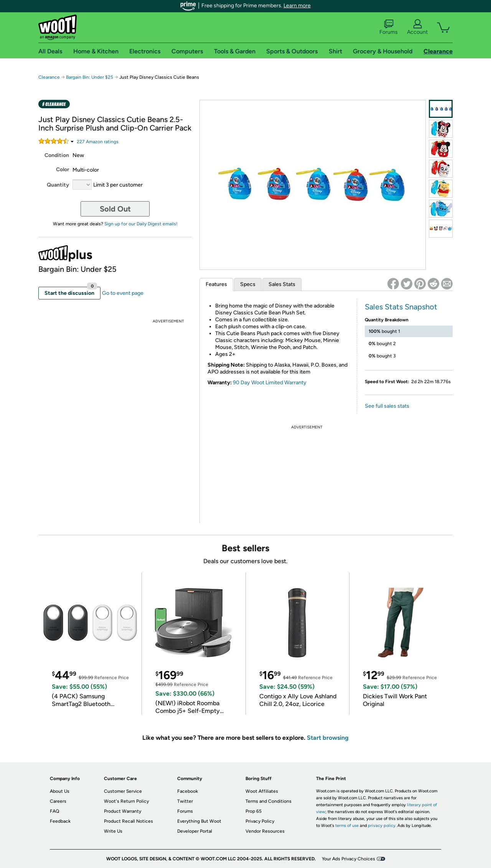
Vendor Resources (265, 831)
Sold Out (115, 209)
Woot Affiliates (262, 791)
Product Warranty (123, 811)
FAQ (54, 811)
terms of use (347, 826)
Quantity (58, 185)
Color (63, 169)
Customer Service (123, 791)
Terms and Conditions (269, 801)
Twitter (185, 801)
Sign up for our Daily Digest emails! (141, 224)
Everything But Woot (199, 821)
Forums (389, 27)
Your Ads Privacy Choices (348, 859)
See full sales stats (387, 406)
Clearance (49, 77)
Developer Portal (195, 831)
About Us (60, 791)
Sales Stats (282, 284)
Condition (57, 155)
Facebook (188, 791)
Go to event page (123, 293)
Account (417, 27)
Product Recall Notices (129, 821)
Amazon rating (98, 142)
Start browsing (328, 738)
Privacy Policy (260, 821)
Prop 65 (254, 811)
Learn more (297, 6)
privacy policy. (382, 826)
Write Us (113, 831)
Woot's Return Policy (126, 801)
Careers (58, 801)
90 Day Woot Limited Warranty (270, 383)
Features (216, 284)
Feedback (60, 821)
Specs (248, 284)
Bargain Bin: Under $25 (90, 77)
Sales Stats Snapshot (401, 307)
